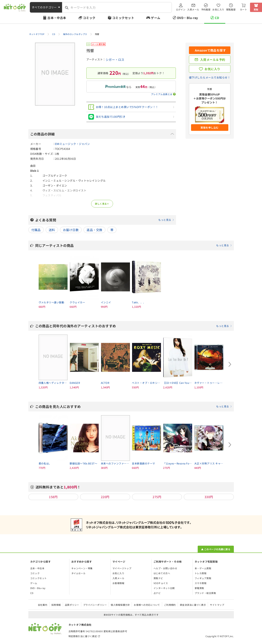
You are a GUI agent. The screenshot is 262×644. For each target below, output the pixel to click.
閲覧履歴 (231, 9)
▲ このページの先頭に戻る (216, 549)
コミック (89, 18)
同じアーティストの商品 (134, 245)
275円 (157, 497)
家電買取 (199, 588)
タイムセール (78, 573)
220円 (105, 497)
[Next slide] (230, 364)
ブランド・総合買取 (205, 593)
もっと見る (165, 220)
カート (243, 9)
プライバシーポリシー (95, 605)
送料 (52, 230)
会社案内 (43, 605)
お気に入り (218, 9)
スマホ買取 (201, 583)
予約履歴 (206, 9)
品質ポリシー (72, 605)
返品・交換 (94, 230)
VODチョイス (161, 583)
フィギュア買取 (203, 578)
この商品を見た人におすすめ (134, 406)
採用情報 (56, 605)
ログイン (181, 9)
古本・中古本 (57, 18)
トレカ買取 (201, 573)
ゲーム (156, 18)
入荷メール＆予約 (213, 60)
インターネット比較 (164, 588)
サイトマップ (217, 605)
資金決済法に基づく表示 (193, 605)
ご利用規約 (170, 605)
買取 (256, 9)
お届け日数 (71, 230)
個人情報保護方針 (120, 605)
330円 (209, 497)
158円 (53, 497)
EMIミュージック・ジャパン (72, 144)
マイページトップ (122, 568)
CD (217, 18)
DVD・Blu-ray (188, 18)
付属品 (36, 230)
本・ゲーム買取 (203, 568)
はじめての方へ (162, 573)
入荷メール (193, 9)
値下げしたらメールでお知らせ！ (210, 77)
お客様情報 (118, 583)
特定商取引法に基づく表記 (83, 636)
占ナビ (157, 593)
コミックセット (123, 18)
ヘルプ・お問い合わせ (165, 568)
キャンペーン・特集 (82, 568)
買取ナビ (158, 578)
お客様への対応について (147, 605)
